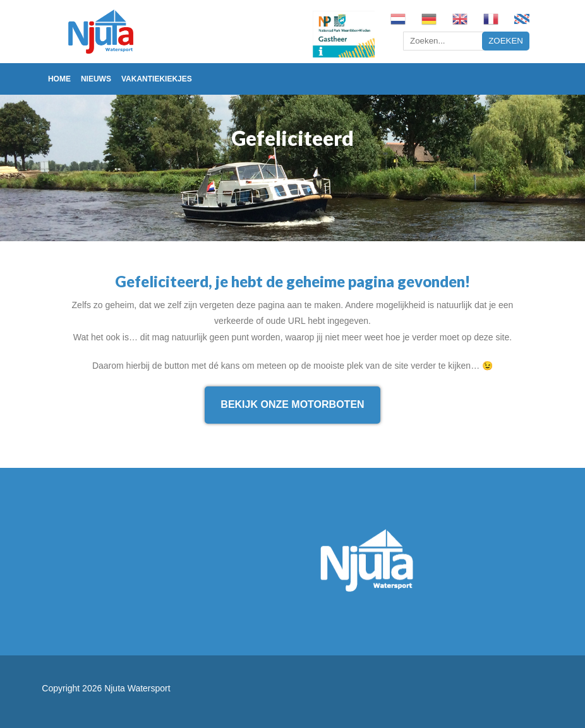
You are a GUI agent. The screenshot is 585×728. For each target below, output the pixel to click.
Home (59, 79)
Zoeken (506, 41)
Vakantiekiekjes (157, 79)
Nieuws (96, 79)
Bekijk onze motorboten (292, 404)
